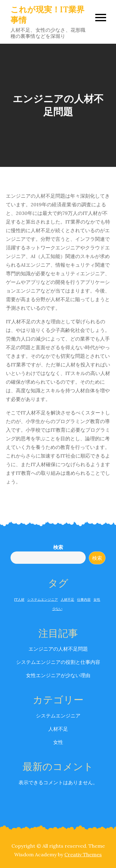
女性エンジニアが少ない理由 (58, 675)
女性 (58, 742)
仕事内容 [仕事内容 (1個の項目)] (84, 600)
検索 (58, 547)
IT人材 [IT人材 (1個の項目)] (19, 600)
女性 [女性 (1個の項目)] (97, 600)
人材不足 (58, 729)
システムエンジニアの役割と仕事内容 (58, 662)
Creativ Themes (83, 854)
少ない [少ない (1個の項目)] (57, 609)
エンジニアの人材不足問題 (58, 649)
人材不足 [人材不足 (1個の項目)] (67, 600)
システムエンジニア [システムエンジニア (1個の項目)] (43, 600)
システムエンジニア (58, 716)
